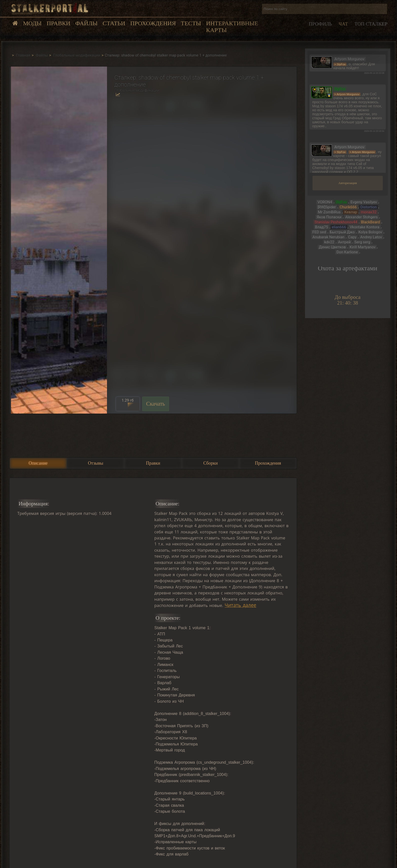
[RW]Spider (327, 207)
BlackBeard (370, 222)
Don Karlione (347, 252)
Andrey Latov (371, 237)
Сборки (210, 463)
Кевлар (351, 212)
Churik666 (348, 207)
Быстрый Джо (342, 232)
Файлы (86, 23)
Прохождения (153, 23)
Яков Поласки (329, 217)
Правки (58, 23)
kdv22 (329, 242)
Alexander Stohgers (361, 217)
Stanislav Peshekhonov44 (336, 222)
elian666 (339, 227)
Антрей (344, 242)
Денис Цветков (332, 247)
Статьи (114, 23)
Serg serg (362, 242)
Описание (38, 463)
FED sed (319, 232)
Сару (352, 237)
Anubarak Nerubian (328, 237)
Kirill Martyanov (362, 247)
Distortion (369, 207)
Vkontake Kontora (365, 227)
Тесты (191, 23)
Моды (32, 23)
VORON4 (325, 202)
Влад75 (321, 227)
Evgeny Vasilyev (364, 202)
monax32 (368, 212)
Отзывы (96, 463)
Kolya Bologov (370, 232)
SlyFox (341, 202)
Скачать (156, 404)
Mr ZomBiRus (329, 212)
